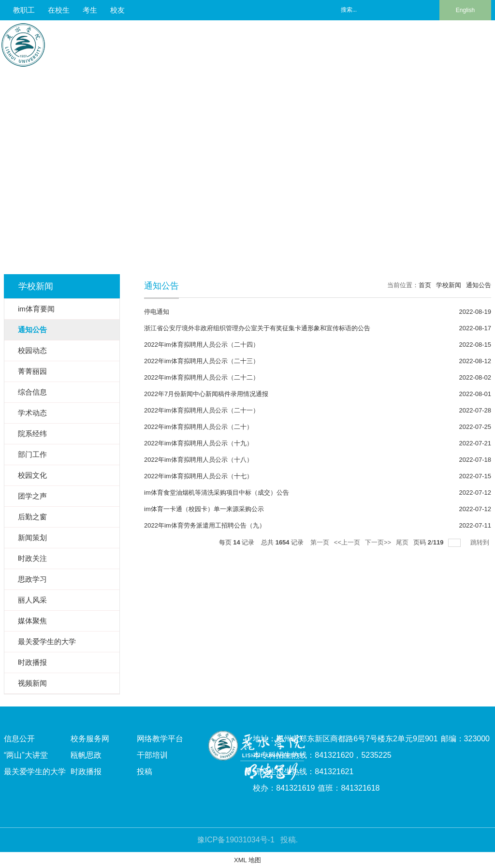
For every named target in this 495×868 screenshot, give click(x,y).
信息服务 (474, 43)
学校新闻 (449, 285)
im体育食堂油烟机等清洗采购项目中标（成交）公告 (217, 493)
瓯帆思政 (86, 755)
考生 (90, 10)
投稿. (289, 840)
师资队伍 (266, 43)
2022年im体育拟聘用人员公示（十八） (198, 460)
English (465, 10)
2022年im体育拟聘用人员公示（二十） (198, 427)
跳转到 (481, 542)
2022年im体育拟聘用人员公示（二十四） (202, 345)
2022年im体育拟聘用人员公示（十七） (198, 476)
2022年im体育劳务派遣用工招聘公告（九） (205, 525)
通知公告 (479, 285)
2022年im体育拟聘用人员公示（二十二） (202, 377)
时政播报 (86, 772)
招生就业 (349, 43)
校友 (117, 10)
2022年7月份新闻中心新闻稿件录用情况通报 (206, 394)
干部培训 (152, 755)
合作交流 (391, 43)
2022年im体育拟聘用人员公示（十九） (198, 443)
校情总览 (183, 43)
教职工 (24, 10)
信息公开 (19, 739)
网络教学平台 (160, 739)
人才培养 (225, 43)
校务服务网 (90, 739)
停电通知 (157, 312)
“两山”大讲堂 (26, 755)
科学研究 (308, 43)
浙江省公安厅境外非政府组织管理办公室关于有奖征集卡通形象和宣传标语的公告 (257, 328)
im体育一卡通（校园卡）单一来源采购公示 (204, 509)
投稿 (145, 772)
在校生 (59, 10)
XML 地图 (247, 860)
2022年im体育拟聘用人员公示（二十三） (202, 361)
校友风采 (433, 43)
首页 (425, 285)
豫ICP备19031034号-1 (236, 840)
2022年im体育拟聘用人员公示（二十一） (202, 410)
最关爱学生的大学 (35, 772)
